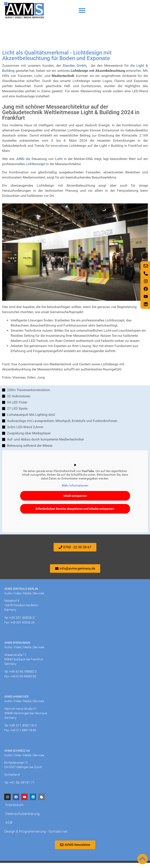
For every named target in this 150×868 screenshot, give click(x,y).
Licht (59, 164)
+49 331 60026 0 (22, 623)
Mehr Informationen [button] (75, 491)
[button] (82, 10)
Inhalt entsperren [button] (75, 501)
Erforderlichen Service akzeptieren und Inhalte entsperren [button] (75, 514)
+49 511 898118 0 (23, 731)
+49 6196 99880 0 (23, 677)
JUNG (20, 164)
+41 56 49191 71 (22, 788)
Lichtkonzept (35, 169)
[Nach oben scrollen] (143, 859)
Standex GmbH (74, 71)
